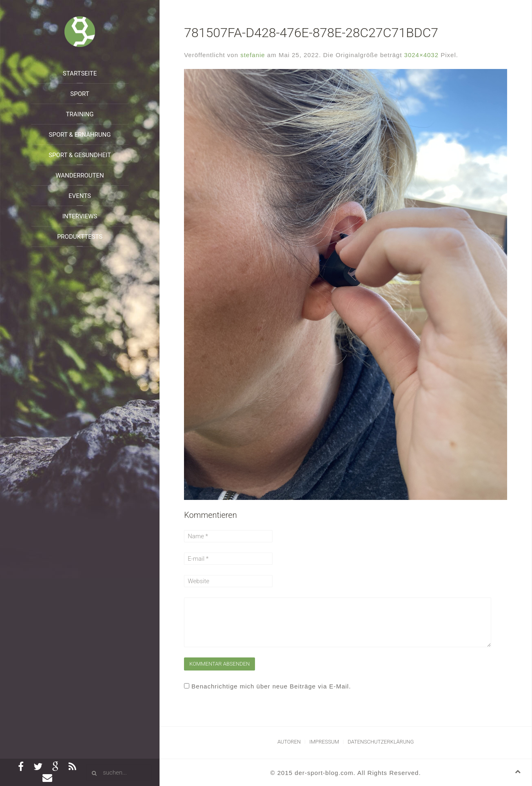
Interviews (80, 216)
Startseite (80, 73)
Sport (80, 94)
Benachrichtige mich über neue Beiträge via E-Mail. (271, 686)
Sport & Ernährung (80, 135)
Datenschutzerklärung (381, 742)
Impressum (324, 742)
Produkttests (80, 237)
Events (80, 196)
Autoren (289, 742)
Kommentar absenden (219, 664)
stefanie (253, 55)
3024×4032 (422, 55)
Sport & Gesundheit (80, 155)
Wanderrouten (80, 175)
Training (80, 114)
